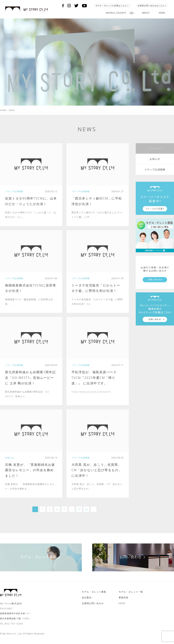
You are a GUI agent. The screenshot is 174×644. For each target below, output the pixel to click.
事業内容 (124, 601)
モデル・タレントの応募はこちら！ (112, 5)
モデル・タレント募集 (41, 560)
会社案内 (87, 601)
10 (79, 512)
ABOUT (146, 13)
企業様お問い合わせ (93, 606)
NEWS (162, 13)
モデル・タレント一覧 (131, 595)
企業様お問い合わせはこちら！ (152, 5)
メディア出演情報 (155, 169)
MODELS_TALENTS (116, 13)
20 (86, 512)
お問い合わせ (133, 560)
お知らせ (155, 159)
